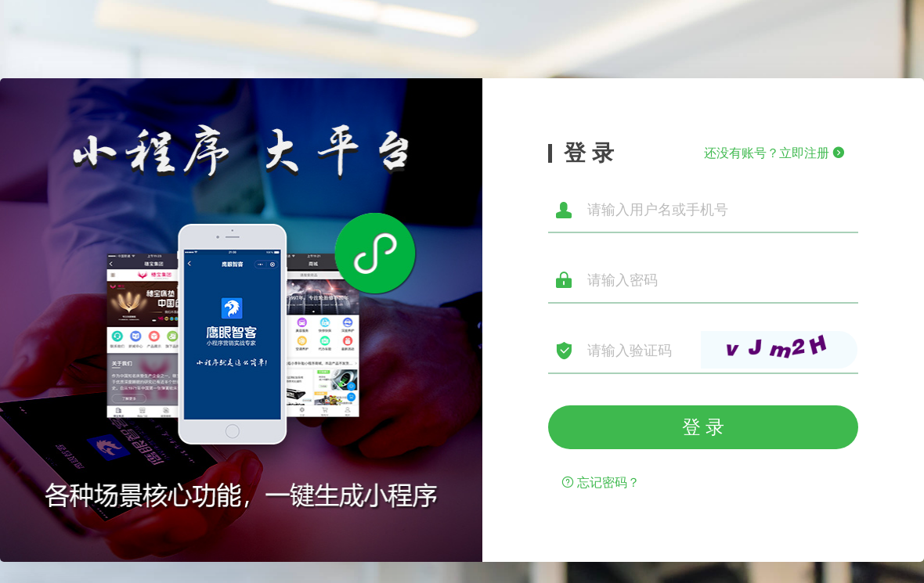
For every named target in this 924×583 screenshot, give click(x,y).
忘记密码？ (601, 482)
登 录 (704, 427)
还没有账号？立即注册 (774, 153)
